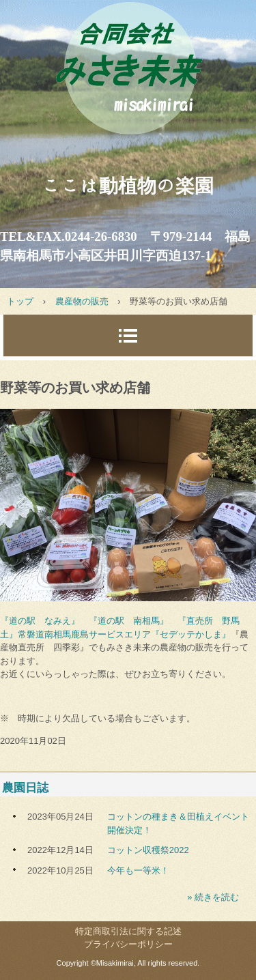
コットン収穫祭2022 (148, 850)
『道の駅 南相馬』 (129, 621)
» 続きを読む (213, 897)
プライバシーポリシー (128, 944)
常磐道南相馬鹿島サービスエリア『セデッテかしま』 (124, 634)
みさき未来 (128, 81)
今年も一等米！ (138, 870)
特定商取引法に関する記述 (128, 931)
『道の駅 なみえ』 (40, 621)
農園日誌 (25, 788)
